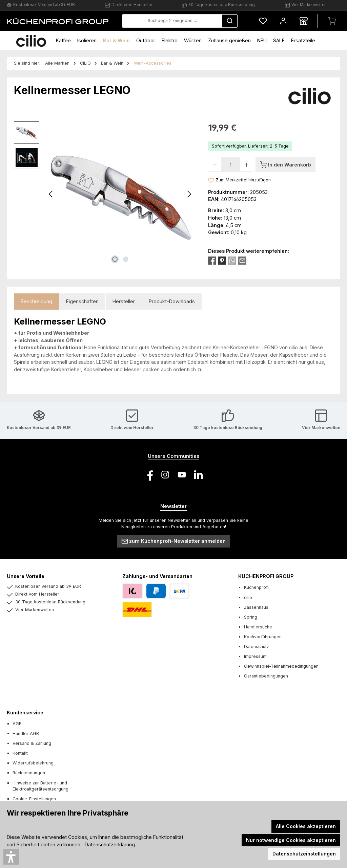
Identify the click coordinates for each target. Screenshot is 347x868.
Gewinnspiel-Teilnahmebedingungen (281, 666)
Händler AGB (26, 733)
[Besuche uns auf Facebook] (149, 475)
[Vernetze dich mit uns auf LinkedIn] (198, 475)
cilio (248, 597)
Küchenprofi (256, 587)
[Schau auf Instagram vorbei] (165, 475)
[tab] (36, 302)
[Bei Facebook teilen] (212, 260)
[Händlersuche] (304, 21)
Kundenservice (25, 713)
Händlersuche (258, 627)
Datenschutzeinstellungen (304, 854)
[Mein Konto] (283, 21)
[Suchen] (230, 21)
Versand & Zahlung (32, 743)
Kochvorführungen (263, 637)
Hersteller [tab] (124, 301)
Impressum (255, 656)
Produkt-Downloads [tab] (172, 301)
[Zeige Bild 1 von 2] (115, 259)
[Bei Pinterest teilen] (222, 260)
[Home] (31, 40)
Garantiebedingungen (266, 676)
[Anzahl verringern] (215, 165)
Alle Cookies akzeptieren (306, 826)
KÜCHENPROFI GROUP (266, 576)
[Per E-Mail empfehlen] (242, 260)
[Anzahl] (231, 165)
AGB (17, 724)
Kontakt (20, 753)
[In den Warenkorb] (285, 165)
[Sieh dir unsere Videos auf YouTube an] (182, 475)
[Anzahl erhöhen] (247, 165)
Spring (251, 617)
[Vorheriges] (51, 194)
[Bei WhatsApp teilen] (232, 260)
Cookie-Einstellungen (34, 799)
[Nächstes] (189, 194)
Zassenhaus (256, 607)
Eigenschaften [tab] (82, 301)
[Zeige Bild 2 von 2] (126, 259)
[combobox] (172, 21)
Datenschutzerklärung (110, 844)
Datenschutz (257, 647)
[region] (104, 194)
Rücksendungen (29, 773)
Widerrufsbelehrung (33, 763)
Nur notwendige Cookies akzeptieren (291, 840)
